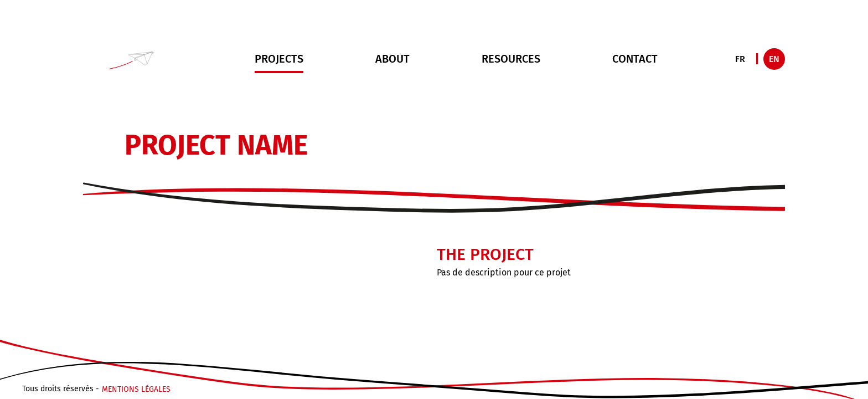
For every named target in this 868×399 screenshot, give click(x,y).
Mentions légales (136, 390)
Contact (635, 59)
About (392, 59)
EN (774, 59)
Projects (279, 63)
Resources (511, 59)
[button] (133, 59)
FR (740, 59)
